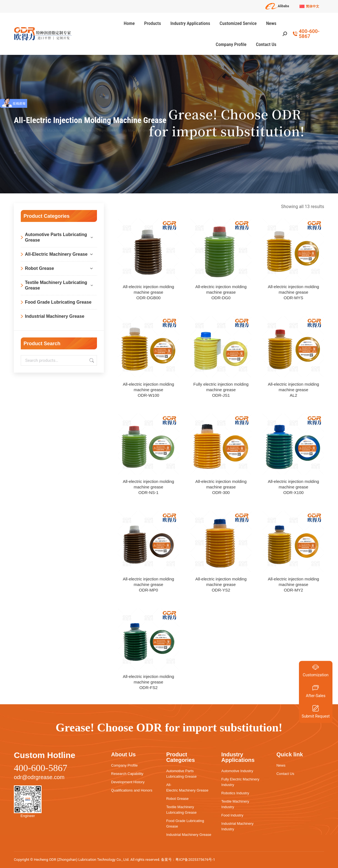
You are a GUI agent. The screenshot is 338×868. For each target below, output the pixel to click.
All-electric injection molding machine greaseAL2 (294, 390)
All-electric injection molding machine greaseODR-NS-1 (148, 487)
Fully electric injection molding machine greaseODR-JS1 (221, 390)
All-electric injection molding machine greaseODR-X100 (294, 487)
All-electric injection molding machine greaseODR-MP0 (148, 584)
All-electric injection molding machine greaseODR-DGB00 (148, 292)
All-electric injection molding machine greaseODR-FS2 (148, 682)
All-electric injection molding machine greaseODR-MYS (294, 292)
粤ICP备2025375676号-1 (195, 860)
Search (91, 360)
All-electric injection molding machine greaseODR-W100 (148, 390)
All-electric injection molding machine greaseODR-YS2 (221, 584)
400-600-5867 (306, 34)
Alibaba (277, 6)
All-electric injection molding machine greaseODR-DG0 (221, 292)
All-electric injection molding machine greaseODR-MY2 (294, 584)
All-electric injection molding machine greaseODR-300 (221, 487)
